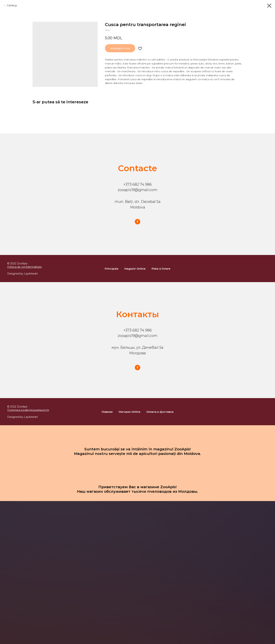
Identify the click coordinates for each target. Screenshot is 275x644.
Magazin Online (135, 269)
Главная (107, 412)
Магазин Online (129, 412)
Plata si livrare (161, 269)
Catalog (12, 5)
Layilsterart (31, 274)
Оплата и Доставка (160, 412)
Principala (112, 269)
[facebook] (137, 222)
